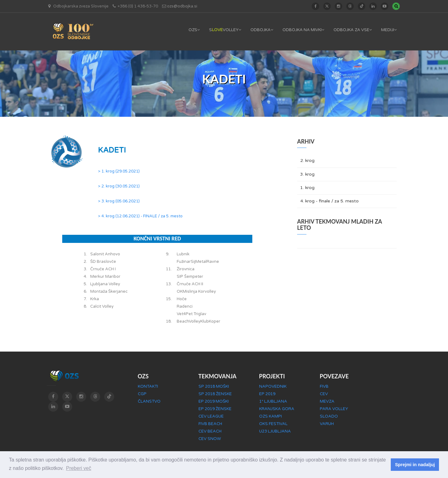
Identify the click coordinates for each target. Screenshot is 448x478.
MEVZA (327, 401)
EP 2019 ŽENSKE (215, 409)
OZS (194, 30)
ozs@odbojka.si (182, 6)
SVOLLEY (225, 30)
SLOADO (329, 416)
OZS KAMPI (271, 416)
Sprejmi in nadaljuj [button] (415, 465)
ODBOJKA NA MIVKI (303, 30)
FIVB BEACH (210, 424)
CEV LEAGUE (211, 416)
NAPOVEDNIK (273, 386)
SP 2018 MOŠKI (214, 386)
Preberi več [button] (79, 468)
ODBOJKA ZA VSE (353, 30)
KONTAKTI (148, 386)
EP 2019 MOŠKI (214, 401)
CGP (142, 394)
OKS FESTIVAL (273, 424)
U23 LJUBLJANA (275, 431)
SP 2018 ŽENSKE (215, 394)
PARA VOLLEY (334, 409)
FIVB (324, 386)
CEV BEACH (210, 431)
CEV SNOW (210, 439)
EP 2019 (267, 394)
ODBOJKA (262, 30)
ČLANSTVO (149, 401)
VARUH (327, 424)
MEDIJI (389, 30)
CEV (324, 394)
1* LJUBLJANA (273, 401)
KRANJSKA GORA (277, 409)
